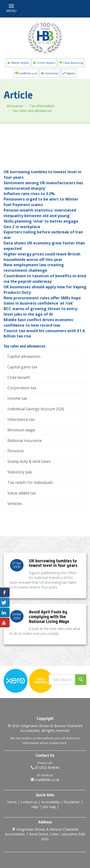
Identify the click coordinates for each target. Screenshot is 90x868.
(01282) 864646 (45, 767)
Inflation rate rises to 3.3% (29, 215)
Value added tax (22, 514)
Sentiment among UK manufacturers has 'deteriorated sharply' (43, 207)
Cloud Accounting (71, 63)
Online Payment (44, 63)
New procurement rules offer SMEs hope (42, 319)
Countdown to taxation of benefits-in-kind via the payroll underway (45, 300)
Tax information (47, 106)
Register (69, 73)
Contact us (29, 802)
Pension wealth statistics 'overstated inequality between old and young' (40, 234)
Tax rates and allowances (37, 111)
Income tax (17, 420)
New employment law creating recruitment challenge (34, 289)
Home (12, 802)
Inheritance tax (21, 441)
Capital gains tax (22, 388)
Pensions (16, 472)
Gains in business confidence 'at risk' (39, 325)
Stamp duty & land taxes (29, 483)
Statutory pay (20, 493)
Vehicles (15, 525)
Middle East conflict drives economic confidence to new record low (39, 344)
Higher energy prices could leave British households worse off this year (42, 278)
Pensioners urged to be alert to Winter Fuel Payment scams (41, 223)
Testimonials (50, 73)
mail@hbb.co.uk (26, 73)
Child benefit (19, 399)
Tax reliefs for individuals (30, 504)
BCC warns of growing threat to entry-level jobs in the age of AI (41, 333)
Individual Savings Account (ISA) (36, 430)
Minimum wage (21, 451)
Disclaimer (72, 802)
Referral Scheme (18, 63)
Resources (19, 106)
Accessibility (51, 802)
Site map (49, 807)
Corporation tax (22, 409)
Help (35, 807)
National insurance (25, 462)
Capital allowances (24, 378)
